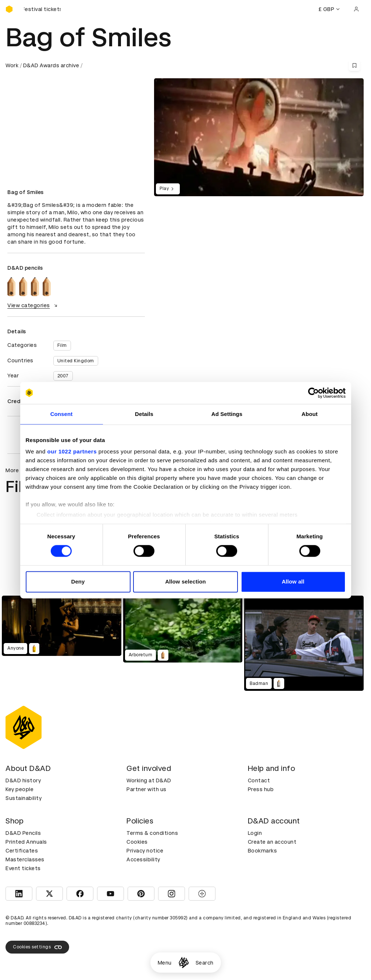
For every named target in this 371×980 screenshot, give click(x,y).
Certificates (22, 851)
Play (168, 189)
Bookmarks (263, 851)
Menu (165, 963)
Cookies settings (37, 947)
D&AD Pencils (23, 833)
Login (255, 833)
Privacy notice (145, 851)
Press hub (261, 789)
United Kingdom (76, 361)
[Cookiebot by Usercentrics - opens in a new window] (313, 393)
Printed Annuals (26, 842)
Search (205, 963)
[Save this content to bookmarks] (354, 65)
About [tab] (310, 414)
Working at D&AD (149, 780)
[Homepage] (184, 963)
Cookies (137, 842)
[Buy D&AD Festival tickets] (42, 9)
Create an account (272, 842)
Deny (78, 581)
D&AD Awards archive (51, 65)
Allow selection (185, 581)
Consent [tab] (62, 414)
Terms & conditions (152, 833)
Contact (259, 780)
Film (62, 345)
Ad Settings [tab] (227, 414)
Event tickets (23, 868)
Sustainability (24, 798)
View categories (33, 305)
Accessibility (143, 859)
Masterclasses (25, 859)
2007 (63, 376)
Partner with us (147, 789)
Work (12, 65)
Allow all (293, 581)
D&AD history (23, 780)
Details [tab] (144, 414)
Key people (19, 789)
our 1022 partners (72, 451)
